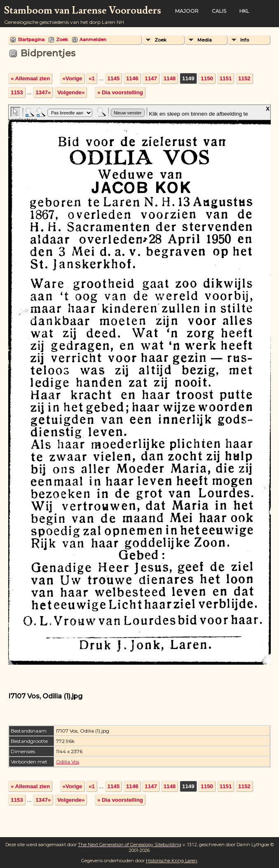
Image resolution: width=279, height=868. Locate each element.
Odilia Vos (68, 762)
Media (205, 40)
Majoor (187, 11)
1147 (151, 78)
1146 (132, 78)
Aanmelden (93, 40)
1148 (170, 78)
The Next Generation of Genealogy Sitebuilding (130, 845)
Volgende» (71, 92)
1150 (207, 78)
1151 (226, 78)
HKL (244, 11)
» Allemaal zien (30, 78)
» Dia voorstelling (120, 92)
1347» (43, 92)
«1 (92, 78)
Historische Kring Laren (172, 861)
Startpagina (31, 40)
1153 (17, 92)
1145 (114, 78)
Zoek (62, 40)
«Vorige (73, 78)
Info (245, 40)
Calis (219, 11)
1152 (244, 78)
